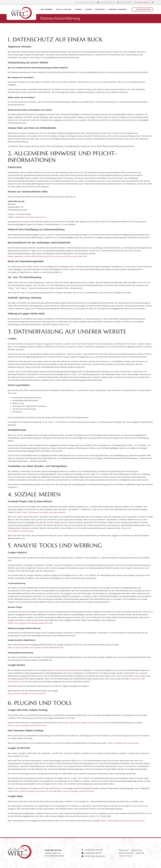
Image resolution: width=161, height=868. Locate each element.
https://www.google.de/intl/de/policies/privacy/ (123, 821)
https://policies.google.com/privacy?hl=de (27, 693)
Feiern (88, 9)
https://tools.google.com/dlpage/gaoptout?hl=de (30, 623)
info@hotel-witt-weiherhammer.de (30, 217)
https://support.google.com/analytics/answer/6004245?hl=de (36, 647)
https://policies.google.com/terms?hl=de (75, 791)
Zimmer (78, 9)
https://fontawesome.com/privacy (123, 743)
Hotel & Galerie (64, 9)
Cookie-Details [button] (143, 2)
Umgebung (100, 9)
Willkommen (47, 9)
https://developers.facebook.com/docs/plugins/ (44, 512)
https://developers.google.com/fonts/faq (82, 723)
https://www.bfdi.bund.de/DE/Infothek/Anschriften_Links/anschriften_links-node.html (47, 256)
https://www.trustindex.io (60, 670)
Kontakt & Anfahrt (118, 9)
